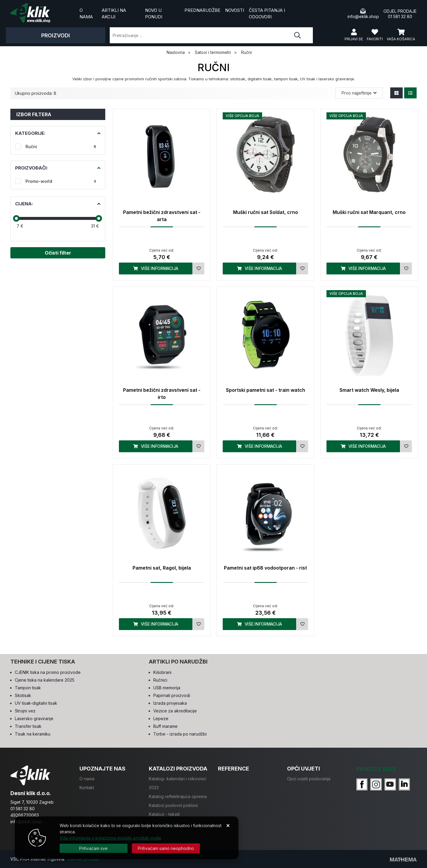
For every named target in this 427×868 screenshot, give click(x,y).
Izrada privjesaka (170, 703)
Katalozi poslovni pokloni (173, 805)
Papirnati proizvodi (172, 695)
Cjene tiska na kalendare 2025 (45, 680)
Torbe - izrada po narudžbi (180, 734)
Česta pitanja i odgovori (267, 14)
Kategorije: (30, 133)
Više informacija (156, 268)
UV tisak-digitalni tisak (36, 703)
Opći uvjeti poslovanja (309, 779)
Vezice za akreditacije (175, 711)
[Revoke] (166, 848)
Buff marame (165, 726)
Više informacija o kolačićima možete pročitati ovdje (110, 838)
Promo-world (61, 181)
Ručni (61, 147)
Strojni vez (25, 711)
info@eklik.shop (363, 13)
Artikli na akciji (114, 14)
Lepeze (161, 718)
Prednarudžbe (202, 10)
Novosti (235, 10)
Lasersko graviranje (34, 718)
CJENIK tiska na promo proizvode (48, 672)
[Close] (94, 848)
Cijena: (24, 204)
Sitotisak (23, 695)
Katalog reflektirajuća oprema (178, 796)
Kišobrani (162, 672)
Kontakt (87, 788)
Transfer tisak (28, 726)
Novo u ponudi (154, 14)
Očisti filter (58, 253)
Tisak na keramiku (33, 734)
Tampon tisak (28, 688)
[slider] (16, 218)
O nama (86, 14)
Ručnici (160, 680)
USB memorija (167, 688)
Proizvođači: (31, 168)
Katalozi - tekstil (164, 814)
